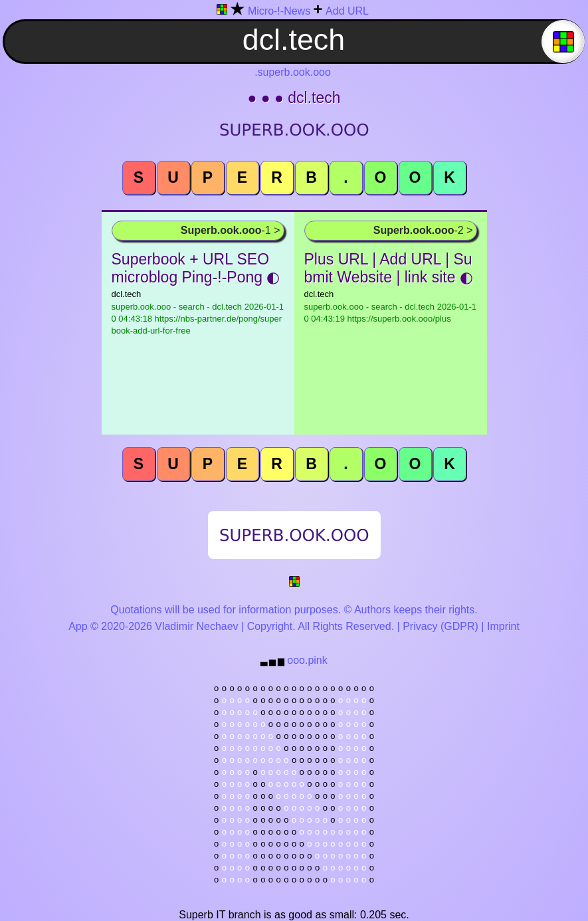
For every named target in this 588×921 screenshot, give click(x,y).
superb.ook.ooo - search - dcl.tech (198, 319)
